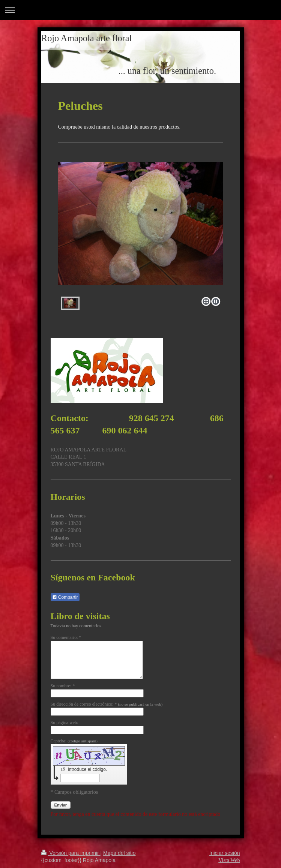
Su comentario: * (66, 637)
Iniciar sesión (225, 853)
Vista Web (229, 860)
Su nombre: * (63, 686)
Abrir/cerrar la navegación (140, 10)
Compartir (65, 597)
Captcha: (74, 741)
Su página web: (65, 723)
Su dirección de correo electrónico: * (107, 704)
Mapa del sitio (119, 853)
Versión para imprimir (71, 853)
